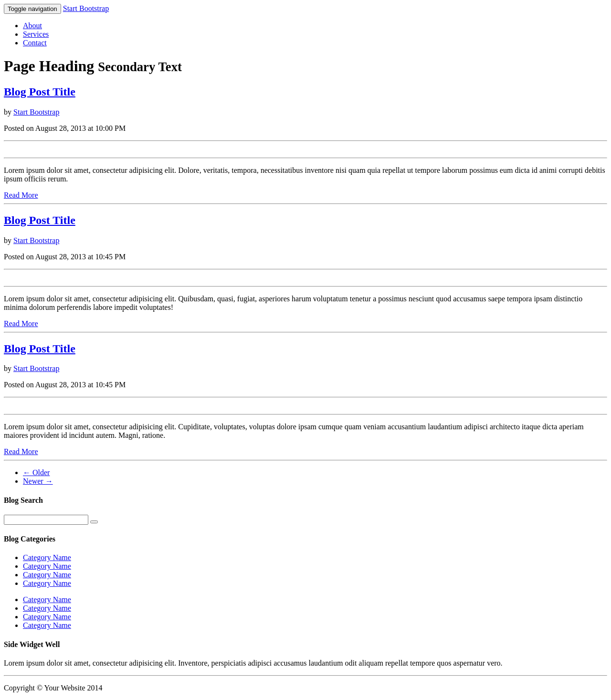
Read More (21, 195)
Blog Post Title (40, 92)
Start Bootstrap (86, 8)
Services (36, 34)
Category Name (47, 557)
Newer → (38, 481)
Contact (35, 43)
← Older (36, 472)
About (32, 26)
